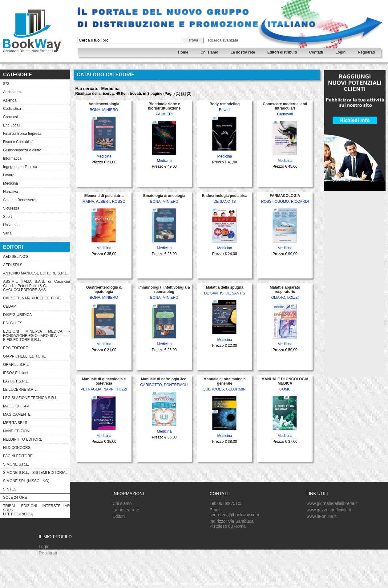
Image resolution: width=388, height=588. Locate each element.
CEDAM (10, 306)
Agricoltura (12, 92)
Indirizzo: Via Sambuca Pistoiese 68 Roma (231, 524)
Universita (11, 225)
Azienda (10, 100)
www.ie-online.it (321, 516)
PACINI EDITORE (18, 456)
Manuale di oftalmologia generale (225, 381)
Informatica (12, 158)
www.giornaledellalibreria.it (332, 503)
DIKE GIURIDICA (17, 315)
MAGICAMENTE (17, 414)
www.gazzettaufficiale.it (329, 510)
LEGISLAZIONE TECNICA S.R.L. (31, 398)
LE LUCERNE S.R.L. (20, 390)
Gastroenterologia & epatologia (104, 290)
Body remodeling (224, 104)
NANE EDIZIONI (17, 431)
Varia (7, 233)
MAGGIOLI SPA (16, 406)
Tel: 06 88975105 (226, 503)
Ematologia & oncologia (164, 196)
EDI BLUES (13, 323)
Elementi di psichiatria (104, 196)
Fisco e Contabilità (18, 142)
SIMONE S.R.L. (16, 464)
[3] (189, 94)
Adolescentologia (104, 104)
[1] (178, 94)
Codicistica (12, 109)
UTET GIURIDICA (18, 514)
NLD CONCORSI (17, 448)
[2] (184, 94)
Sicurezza (11, 208)
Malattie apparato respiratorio (285, 290)
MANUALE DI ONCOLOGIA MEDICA (285, 381)
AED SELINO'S (16, 257)
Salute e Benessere (19, 200)
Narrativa (11, 192)
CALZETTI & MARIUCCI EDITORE (32, 298)
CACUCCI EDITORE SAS (24, 290)
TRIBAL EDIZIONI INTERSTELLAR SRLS (36, 507)
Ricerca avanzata (223, 40)
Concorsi (10, 117)
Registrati (366, 52)
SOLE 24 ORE (15, 498)
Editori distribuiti (282, 52)
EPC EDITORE (16, 348)
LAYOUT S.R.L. (16, 381)
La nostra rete (243, 52)
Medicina (10, 183)
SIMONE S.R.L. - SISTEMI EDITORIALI (36, 473)
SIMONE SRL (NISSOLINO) (26, 481)
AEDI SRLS (13, 265)
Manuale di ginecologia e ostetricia (104, 381)
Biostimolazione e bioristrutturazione (164, 106)
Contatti (316, 52)
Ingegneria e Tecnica (20, 167)
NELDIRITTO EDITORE (23, 439)
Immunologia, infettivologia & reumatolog (164, 290)
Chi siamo (209, 52)
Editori (119, 516)
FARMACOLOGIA (285, 196)
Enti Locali (12, 125)
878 (6, 84)
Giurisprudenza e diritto (22, 150)
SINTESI (10, 489)
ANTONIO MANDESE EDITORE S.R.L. (35, 273)
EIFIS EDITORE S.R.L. (22, 340)
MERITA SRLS (15, 423)
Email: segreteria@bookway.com (234, 512)
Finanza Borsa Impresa (22, 134)
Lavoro (9, 175)
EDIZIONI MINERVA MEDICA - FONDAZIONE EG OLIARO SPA (36, 332)
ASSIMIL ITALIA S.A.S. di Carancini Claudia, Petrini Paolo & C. (36, 282)
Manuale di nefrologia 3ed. (164, 379)
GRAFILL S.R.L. (16, 365)
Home (183, 52)
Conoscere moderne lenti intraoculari (285, 106)
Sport (8, 217)
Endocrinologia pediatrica (225, 196)
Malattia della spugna (225, 287)
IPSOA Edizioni (16, 373)
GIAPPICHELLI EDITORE (24, 356)
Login (340, 52)
